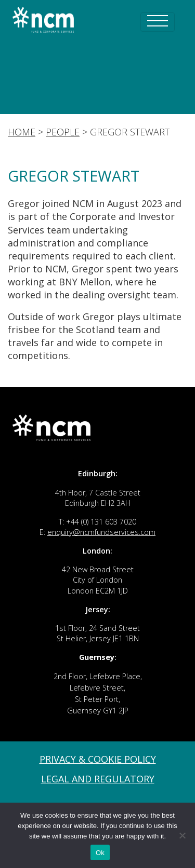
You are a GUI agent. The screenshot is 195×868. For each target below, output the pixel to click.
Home (22, 132)
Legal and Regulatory (98, 779)
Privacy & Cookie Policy (98, 759)
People (63, 132)
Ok (100, 853)
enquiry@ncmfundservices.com (101, 532)
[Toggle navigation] (158, 22)
